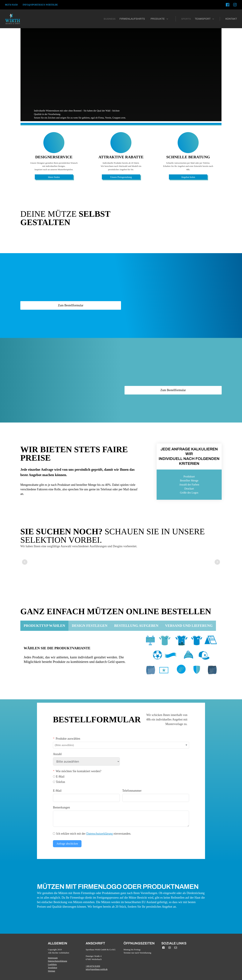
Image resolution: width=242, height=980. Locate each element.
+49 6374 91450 (93, 966)
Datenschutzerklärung (99, 834)
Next (217, 562)
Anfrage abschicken (67, 844)
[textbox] (67, 745)
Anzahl (57, 754)
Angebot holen (188, 177)
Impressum (53, 958)
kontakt (231, 19)
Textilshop (53, 967)
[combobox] (121, 745)
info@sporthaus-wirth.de (40, 5)
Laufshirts (52, 964)
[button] (160, 19)
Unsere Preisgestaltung (121, 177)
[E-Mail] (54, 776)
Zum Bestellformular (71, 305)
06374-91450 (11, 5)
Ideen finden (54, 177)
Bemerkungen (61, 807)
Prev (25, 562)
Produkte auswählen (68, 739)
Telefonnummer (132, 791)
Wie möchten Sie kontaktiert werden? (79, 771)
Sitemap (52, 971)
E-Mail (57, 791)
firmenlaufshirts (132, 19)
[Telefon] (54, 782)
